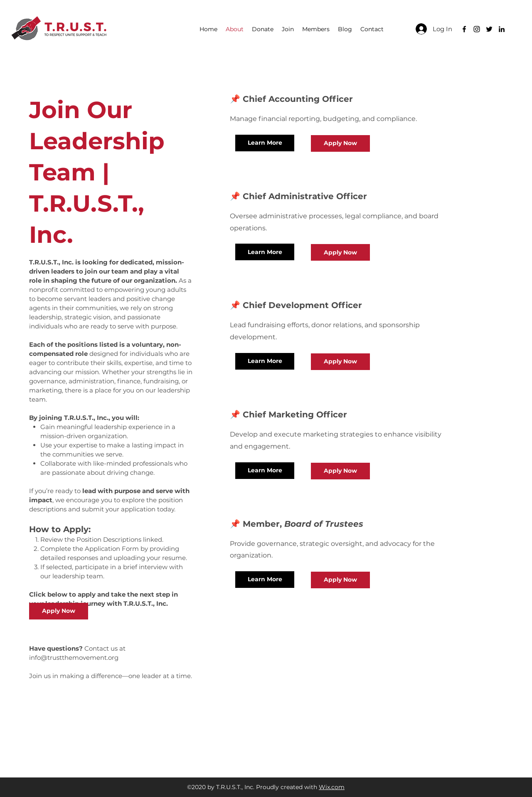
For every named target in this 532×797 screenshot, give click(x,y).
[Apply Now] (59, 611)
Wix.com (332, 787)
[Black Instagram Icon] (477, 29)
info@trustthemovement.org (74, 658)
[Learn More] (265, 143)
